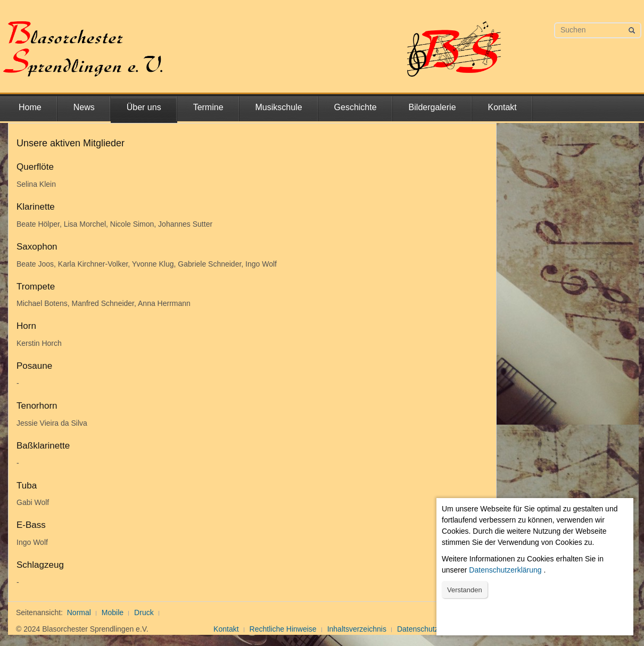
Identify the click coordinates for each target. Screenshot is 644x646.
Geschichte (356, 107)
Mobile (113, 612)
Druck (144, 612)
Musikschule (279, 107)
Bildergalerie (432, 107)
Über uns (144, 107)
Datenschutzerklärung (505, 570)
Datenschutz (418, 629)
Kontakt (502, 107)
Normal (79, 612)
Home (30, 107)
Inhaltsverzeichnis (357, 629)
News (84, 107)
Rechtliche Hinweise (283, 629)
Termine (208, 107)
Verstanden (465, 590)
